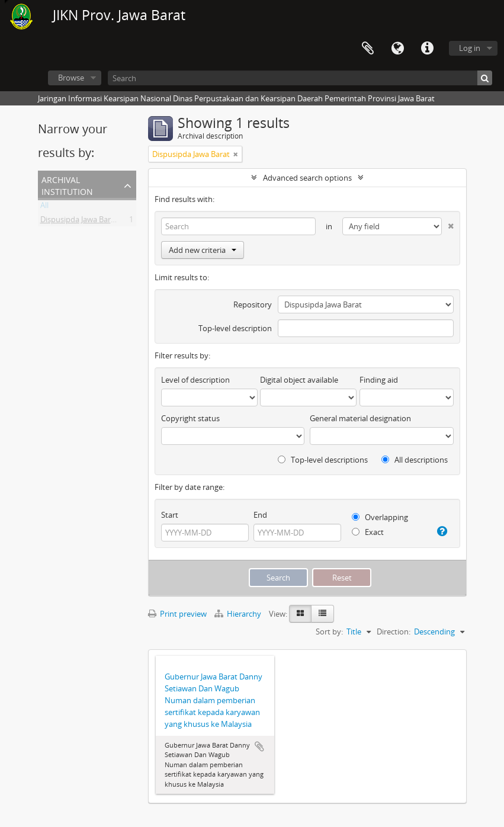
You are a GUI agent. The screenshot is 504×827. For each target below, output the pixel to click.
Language (397, 49)
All (44, 207)
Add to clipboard (259, 746)
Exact (368, 532)
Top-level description (235, 328)
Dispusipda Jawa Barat (79, 222)
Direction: (394, 632)
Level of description (195, 380)
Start (170, 515)
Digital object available (299, 380)
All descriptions (415, 460)
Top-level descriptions (323, 460)
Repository (253, 304)
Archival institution (67, 185)
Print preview (177, 614)
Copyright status (190, 418)
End (260, 515)
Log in (470, 48)
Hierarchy (239, 614)
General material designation (360, 418)
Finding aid (379, 380)
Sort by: (329, 632)
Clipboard (368, 49)
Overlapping (380, 517)
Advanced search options (307, 178)
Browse (71, 78)
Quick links (427, 49)
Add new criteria (203, 250)
